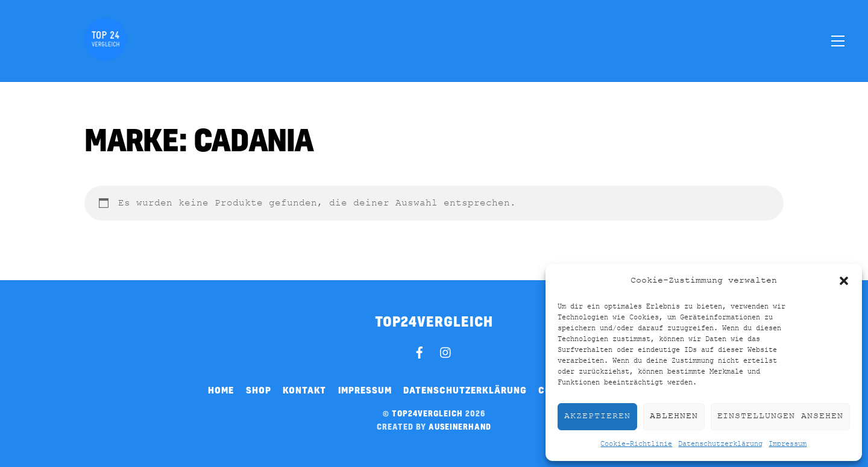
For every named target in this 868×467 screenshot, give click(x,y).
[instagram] (446, 351)
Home (221, 390)
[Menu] (838, 40)
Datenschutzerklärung (720, 444)
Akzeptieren (597, 416)
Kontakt (304, 390)
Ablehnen (674, 416)
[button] (844, 281)
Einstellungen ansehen (780, 416)
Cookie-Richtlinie (636, 444)
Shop (259, 390)
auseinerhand (460, 427)
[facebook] (420, 351)
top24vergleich (427, 413)
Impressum (788, 444)
